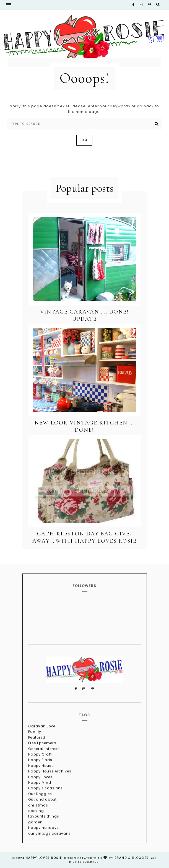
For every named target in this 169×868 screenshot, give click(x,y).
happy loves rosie (44, 858)
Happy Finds (40, 775)
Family (35, 746)
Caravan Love (42, 741)
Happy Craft (40, 769)
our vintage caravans (50, 848)
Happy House (41, 780)
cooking (36, 826)
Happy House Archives (50, 786)
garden (35, 837)
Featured (37, 752)
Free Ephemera (42, 758)
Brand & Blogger (132, 858)
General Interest (44, 764)
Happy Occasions (45, 803)
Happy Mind (40, 797)
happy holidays (44, 842)
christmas (38, 820)
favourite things (44, 831)
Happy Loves (40, 792)
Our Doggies (40, 809)
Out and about (42, 814)
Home (84, 140)
